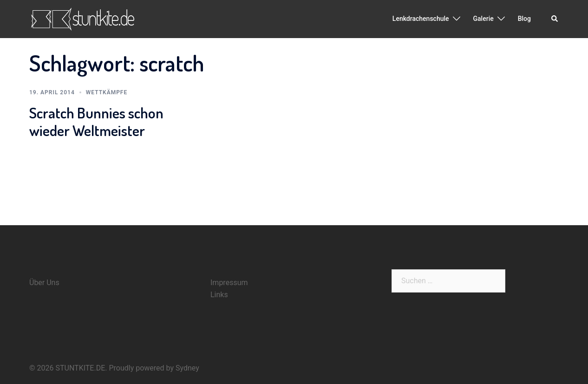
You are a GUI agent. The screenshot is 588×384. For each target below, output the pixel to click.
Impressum (229, 283)
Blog (524, 19)
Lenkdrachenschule (421, 19)
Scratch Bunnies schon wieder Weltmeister (96, 121)
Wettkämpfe (107, 92)
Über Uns (44, 283)
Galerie (483, 19)
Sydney (187, 368)
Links (219, 295)
